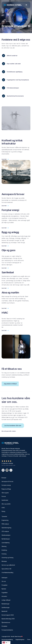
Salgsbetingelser (20, 639)
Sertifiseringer (6, 608)
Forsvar (4, 496)
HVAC (3, 508)
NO (5, 643)
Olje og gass (5, 493)
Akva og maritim (6, 504)
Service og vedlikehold (8, 565)
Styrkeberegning (6, 528)
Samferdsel (5, 500)
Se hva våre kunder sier (8, 465)
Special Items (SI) (6, 569)
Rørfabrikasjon (6, 539)
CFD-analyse (5, 531)
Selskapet (4, 578)
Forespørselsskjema (7, 630)
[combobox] (6, 643)
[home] (13, 5)
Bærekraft (4, 611)
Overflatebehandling (7, 573)
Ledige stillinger (6, 600)
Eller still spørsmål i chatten (9, 431)
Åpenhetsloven (6, 622)
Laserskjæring (6, 543)
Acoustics (4, 596)
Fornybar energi (6, 485)
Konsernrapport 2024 (8, 615)
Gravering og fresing (7, 558)
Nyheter (4, 589)
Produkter (4, 626)
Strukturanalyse (6, 535)
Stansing (4, 546)
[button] (26, 5)
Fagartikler (5, 593)
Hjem (3, 21)
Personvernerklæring (7, 639)
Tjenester (4, 516)
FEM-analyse (5, 524)
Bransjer (9, 21)
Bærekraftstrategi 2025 (8, 619)
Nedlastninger (6, 604)
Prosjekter (5, 585)
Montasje (4, 561)
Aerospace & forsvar (7, 481)
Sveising (4, 554)
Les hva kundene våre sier (13, 426)
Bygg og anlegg (6, 489)
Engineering (5, 520)
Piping (3, 511)
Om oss (4, 581)
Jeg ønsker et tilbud (10, 384)
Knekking (4, 550)
